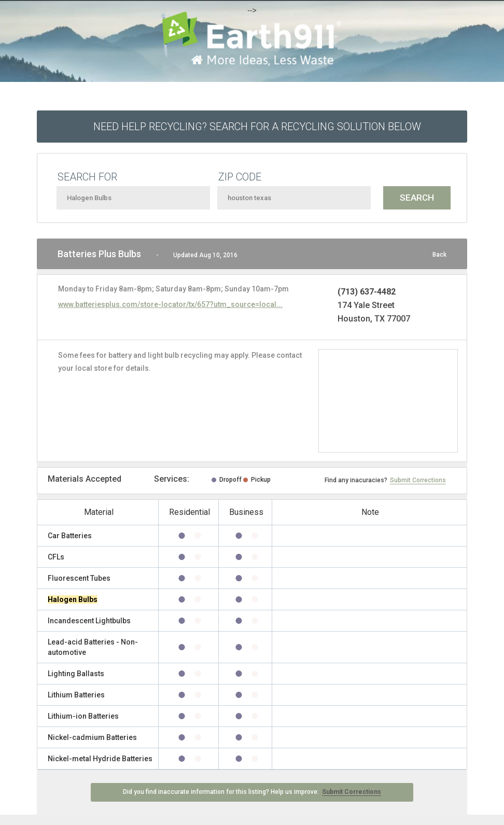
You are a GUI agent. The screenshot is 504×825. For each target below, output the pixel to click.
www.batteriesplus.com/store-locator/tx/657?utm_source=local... (170, 304)
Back (439, 255)
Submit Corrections (418, 480)
